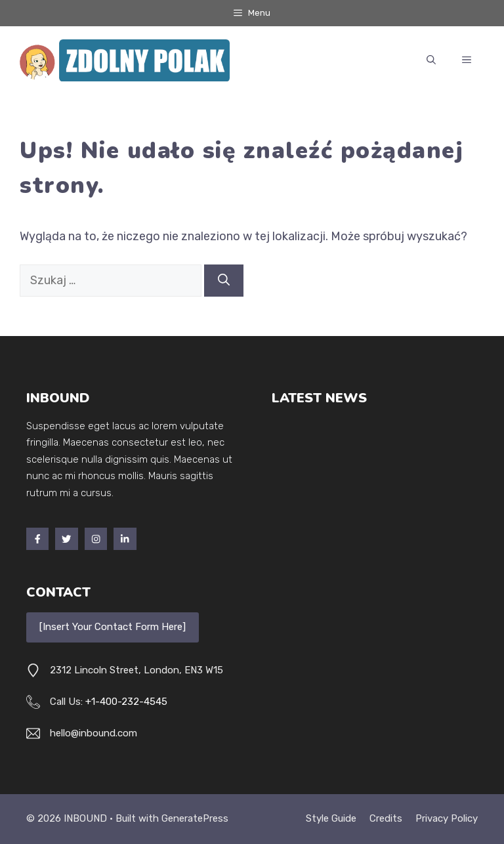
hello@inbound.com (94, 733)
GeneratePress (195, 818)
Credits (386, 818)
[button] (431, 60)
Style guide (331, 818)
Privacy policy (447, 818)
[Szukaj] (224, 281)
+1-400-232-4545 (126, 702)
